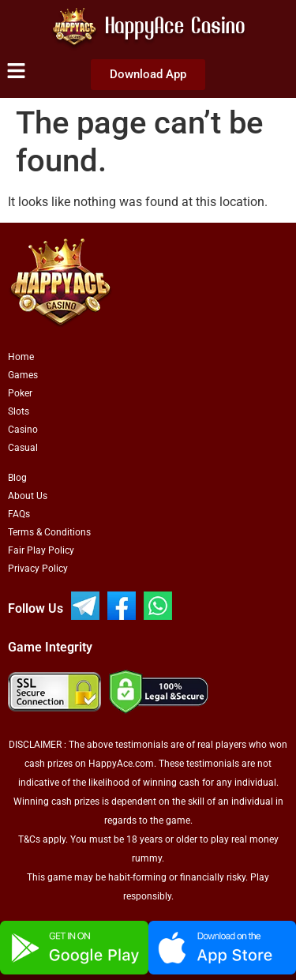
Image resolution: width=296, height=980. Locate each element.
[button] (16, 72)
